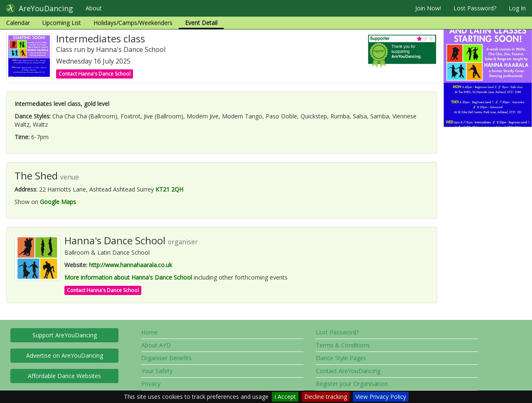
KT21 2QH (169, 189)
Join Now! (428, 8)
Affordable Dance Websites (64, 376)
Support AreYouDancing (65, 335)
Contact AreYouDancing (348, 371)
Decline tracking (326, 397)
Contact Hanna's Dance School (95, 74)
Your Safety (157, 371)
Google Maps (58, 202)
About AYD (156, 345)
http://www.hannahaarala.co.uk (131, 265)
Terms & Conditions (343, 345)
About (94, 8)
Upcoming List (62, 23)
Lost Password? (475, 8)
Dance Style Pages (341, 358)
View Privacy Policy (381, 397)
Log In (517, 8)
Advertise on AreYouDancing (65, 355)
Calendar (18, 23)
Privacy (151, 384)
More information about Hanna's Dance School (128, 277)
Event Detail (201, 23)
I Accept (285, 397)
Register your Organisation (352, 384)
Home (150, 332)
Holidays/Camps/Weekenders (133, 23)
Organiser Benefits (166, 358)
